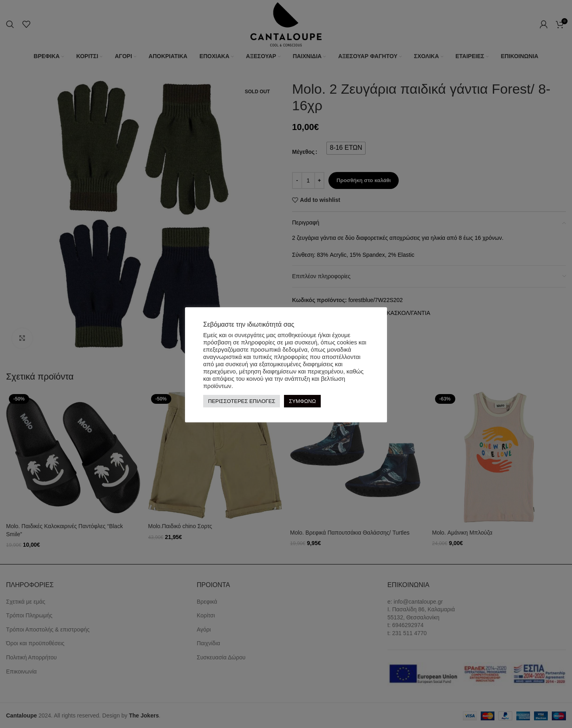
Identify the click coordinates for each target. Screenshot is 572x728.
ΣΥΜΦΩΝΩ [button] (302, 401)
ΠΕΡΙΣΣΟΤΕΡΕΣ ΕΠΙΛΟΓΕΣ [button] (242, 401)
